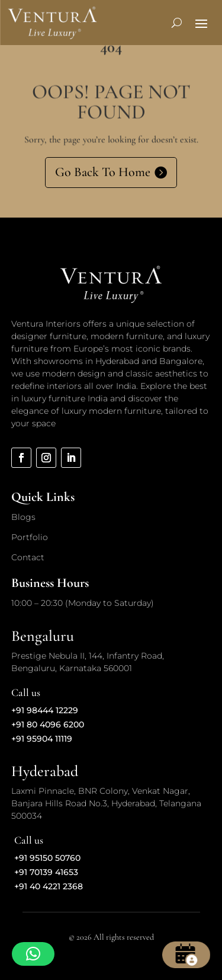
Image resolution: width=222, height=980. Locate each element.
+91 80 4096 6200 (48, 724)
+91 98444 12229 (45, 710)
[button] (33, 954)
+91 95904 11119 (42, 739)
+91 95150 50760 (47, 858)
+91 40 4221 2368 (49, 886)
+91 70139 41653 (46, 872)
